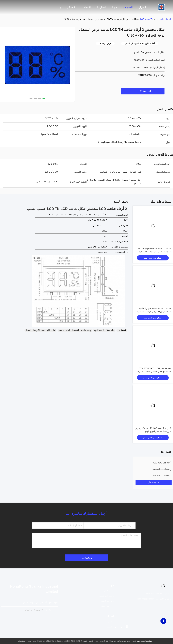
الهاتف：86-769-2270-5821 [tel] (158, 594)
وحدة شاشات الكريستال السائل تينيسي (75, 330)
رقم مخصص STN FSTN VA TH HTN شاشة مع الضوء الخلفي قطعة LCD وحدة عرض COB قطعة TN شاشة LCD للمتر (154, 371)
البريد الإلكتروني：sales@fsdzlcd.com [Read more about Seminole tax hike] (154, 599)
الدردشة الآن (143, 91)
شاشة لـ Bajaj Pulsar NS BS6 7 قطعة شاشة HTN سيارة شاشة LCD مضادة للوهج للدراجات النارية (154, 252)
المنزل (142, 7)
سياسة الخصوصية (144, 641)
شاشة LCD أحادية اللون (104, 330)
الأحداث (87, 7)
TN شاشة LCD (147, 19)
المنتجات (128, 7)
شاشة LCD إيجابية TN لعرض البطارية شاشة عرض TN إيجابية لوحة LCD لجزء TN (154, 312)
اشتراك (50, 610)
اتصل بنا (101, 7)
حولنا (115, 7)
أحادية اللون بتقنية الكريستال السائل (40, 330)
